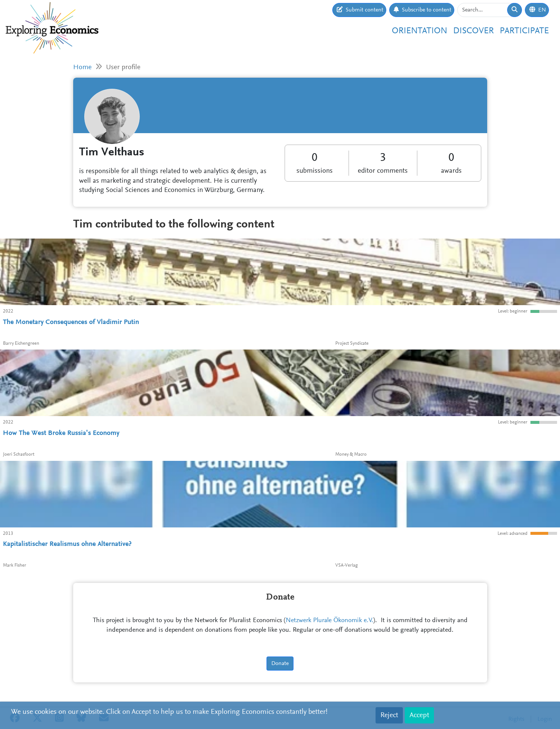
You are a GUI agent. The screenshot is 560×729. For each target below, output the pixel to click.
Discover (474, 31)
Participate (524, 31)
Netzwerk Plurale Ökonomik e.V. (330, 621)
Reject (389, 715)
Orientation (420, 31)
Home (82, 67)
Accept (419, 715)
